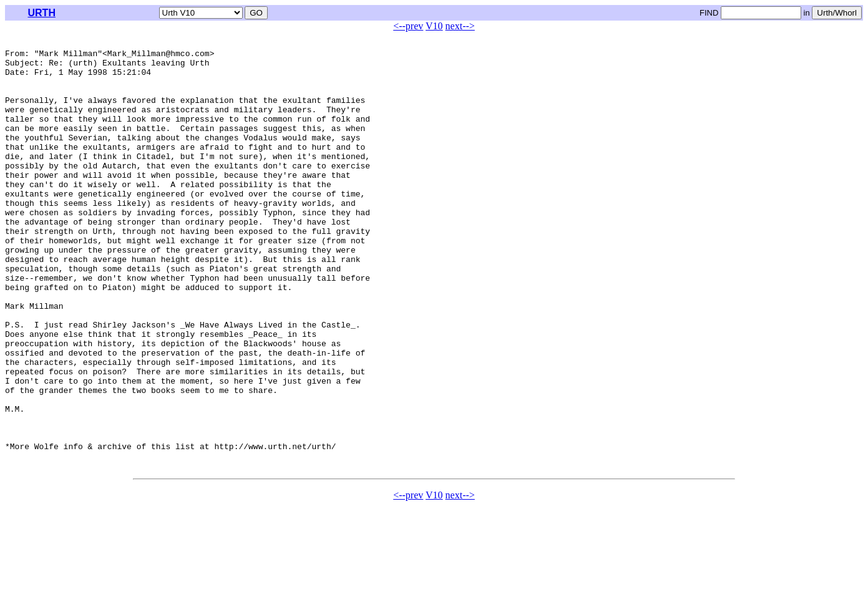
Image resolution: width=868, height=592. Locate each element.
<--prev (408, 26)
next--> (460, 26)
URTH (42, 13)
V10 (434, 26)
